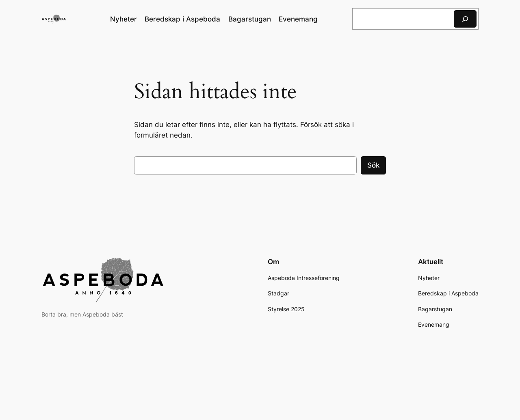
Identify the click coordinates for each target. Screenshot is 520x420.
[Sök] (465, 19)
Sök (373, 165)
